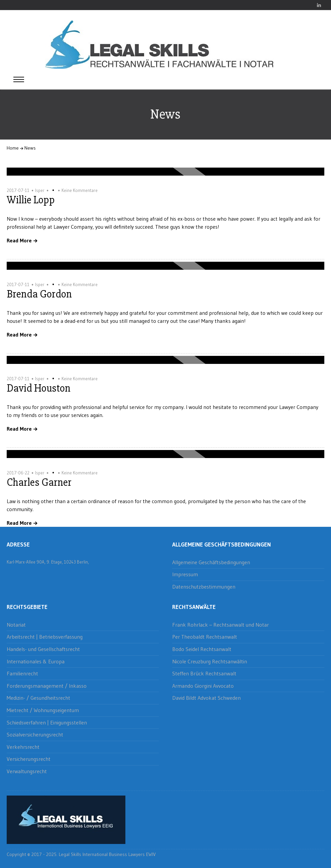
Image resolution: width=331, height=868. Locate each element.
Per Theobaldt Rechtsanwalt (205, 637)
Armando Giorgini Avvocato (203, 686)
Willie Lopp (31, 200)
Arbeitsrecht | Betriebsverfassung (45, 637)
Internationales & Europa (36, 661)
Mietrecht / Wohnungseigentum (43, 710)
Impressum (185, 574)
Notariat (16, 625)
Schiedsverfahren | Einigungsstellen (47, 722)
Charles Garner (39, 482)
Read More (19, 241)
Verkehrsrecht (23, 747)
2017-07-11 (18, 190)
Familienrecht (22, 673)
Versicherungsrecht (29, 759)
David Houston (39, 388)
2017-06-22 (18, 473)
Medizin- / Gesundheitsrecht (38, 698)
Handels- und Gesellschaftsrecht (43, 649)
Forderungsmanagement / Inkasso (47, 686)
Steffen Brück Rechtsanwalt (204, 673)
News (30, 148)
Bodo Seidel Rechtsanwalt (202, 649)
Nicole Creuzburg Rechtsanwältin (210, 661)
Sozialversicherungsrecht (35, 734)
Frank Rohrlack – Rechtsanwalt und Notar (220, 625)
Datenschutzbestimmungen (204, 587)
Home (13, 148)
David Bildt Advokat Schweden (206, 698)
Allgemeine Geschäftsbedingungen (211, 562)
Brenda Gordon (39, 294)
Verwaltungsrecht (27, 771)
